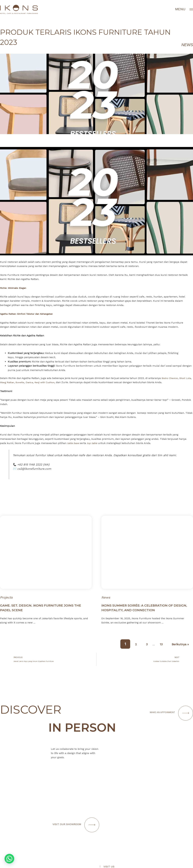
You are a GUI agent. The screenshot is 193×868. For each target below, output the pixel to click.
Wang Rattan (14, 382)
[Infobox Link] (146, 830)
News (187, 45)
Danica (39, 382)
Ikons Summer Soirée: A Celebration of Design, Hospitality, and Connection (146, 608)
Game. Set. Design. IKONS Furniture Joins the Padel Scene (45, 608)
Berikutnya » (177, 644)
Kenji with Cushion (56, 382)
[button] (9, 859)
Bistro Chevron (171, 378)
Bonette (28, 382)
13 (155, 644)
